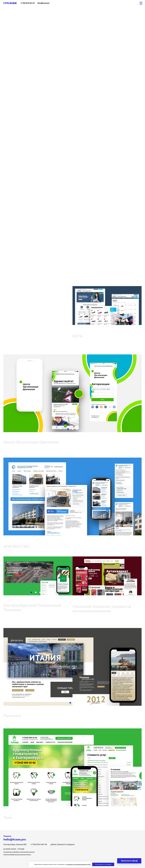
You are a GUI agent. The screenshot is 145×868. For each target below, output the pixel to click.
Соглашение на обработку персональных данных (19, 852)
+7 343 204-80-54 (27, 3)
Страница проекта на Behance (18, 108)
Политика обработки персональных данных (17, 854)
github (53, 844)
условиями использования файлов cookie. (78, 864)
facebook (61, 844)
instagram (70, 844)
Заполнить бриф (129, 861)
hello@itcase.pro (43, 3)
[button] (100, 156)
